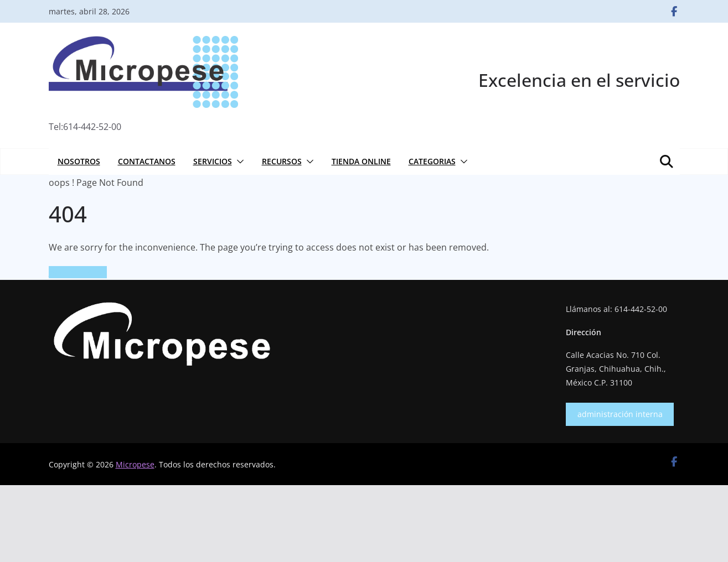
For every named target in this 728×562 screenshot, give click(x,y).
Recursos (282, 161)
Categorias (432, 161)
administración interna (620, 414)
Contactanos (147, 161)
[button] (238, 162)
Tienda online (361, 161)
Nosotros (79, 161)
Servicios (213, 161)
